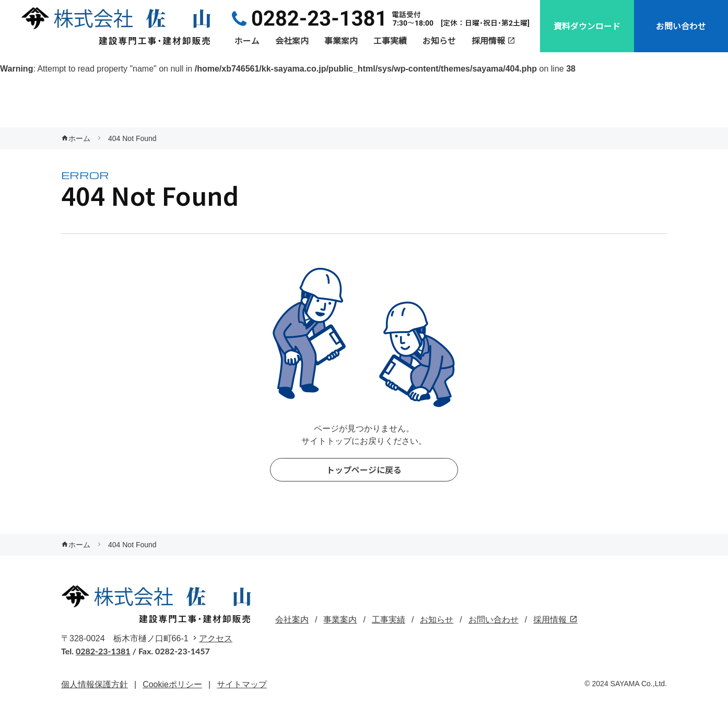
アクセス (216, 638)
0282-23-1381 (103, 651)
